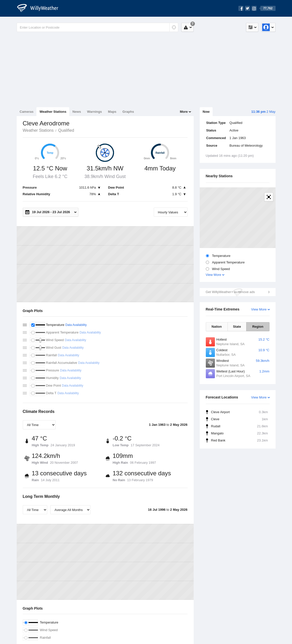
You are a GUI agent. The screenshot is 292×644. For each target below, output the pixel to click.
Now (206, 112)
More (184, 112)
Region (258, 327)
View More (214, 275)
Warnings (94, 112)
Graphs (128, 112)
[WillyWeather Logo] (40, 8)
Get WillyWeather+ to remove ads (230, 292)
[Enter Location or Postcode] (97, 27)
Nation (217, 327)
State (237, 327)
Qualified (66, 130)
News (77, 112)
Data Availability (76, 325)
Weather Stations (53, 112)
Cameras (27, 112)
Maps (112, 112)
